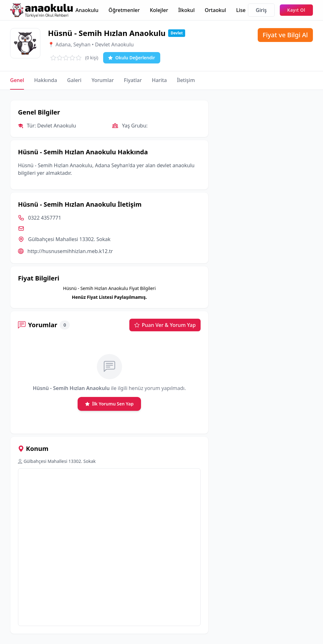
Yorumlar (103, 80)
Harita (159, 80)
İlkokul (186, 10)
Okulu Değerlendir (132, 58)
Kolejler (159, 10)
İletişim (186, 80)
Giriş (261, 10)
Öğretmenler (124, 10)
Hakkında (45, 80)
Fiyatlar (133, 80)
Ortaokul (215, 10)
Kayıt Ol (296, 10)
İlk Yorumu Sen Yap (109, 404)
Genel (17, 80)
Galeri (74, 80)
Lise (241, 10)
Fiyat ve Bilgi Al (285, 35)
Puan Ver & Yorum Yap (165, 325)
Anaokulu (87, 10)
